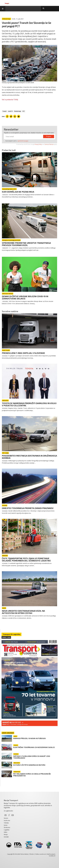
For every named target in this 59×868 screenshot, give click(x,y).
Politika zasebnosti (40, 854)
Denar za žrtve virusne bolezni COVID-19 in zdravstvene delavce (25, 297)
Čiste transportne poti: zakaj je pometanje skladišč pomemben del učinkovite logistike (26, 559)
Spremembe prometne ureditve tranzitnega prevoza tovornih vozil (26, 244)
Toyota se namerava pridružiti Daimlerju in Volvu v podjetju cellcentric (29, 404)
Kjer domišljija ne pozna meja (18, 192)
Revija (6, 834)
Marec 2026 (6, 637)
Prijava (49, 136)
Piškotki (31, 854)
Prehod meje (18, 111)
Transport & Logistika (11, 634)
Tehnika (6, 823)
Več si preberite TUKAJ (10, 100)
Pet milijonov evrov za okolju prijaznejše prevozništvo (32, 775)
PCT (24, 111)
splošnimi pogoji (23, 141)
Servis (6, 825)
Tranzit (4, 111)
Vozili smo (7, 820)
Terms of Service (49, 144)
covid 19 (10, 111)
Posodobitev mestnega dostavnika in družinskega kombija (29, 457)
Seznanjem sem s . (16, 141)
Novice (6, 818)
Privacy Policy (38, 144)
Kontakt (6, 837)
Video (6, 832)
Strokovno (7, 827)
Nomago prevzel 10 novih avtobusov (29, 738)
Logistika (7, 830)
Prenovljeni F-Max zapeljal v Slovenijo (23, 353)
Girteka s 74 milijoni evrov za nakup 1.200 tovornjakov (32, 757)
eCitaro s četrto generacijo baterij (29, 765)
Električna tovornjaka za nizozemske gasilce (34, 747)
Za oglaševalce (8, 811)
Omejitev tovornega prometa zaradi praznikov (28, 508)
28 (55, 856)
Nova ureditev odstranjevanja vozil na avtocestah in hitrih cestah (23, 612)
